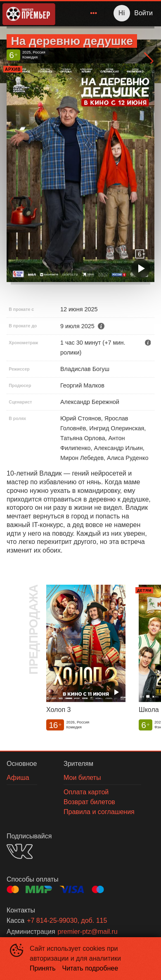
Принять (43, 968)
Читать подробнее (90, 968)
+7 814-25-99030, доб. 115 (67, 920)
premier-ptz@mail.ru (88, 932)
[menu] (82, 13)
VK (20, 851)
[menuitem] (94, 13)
